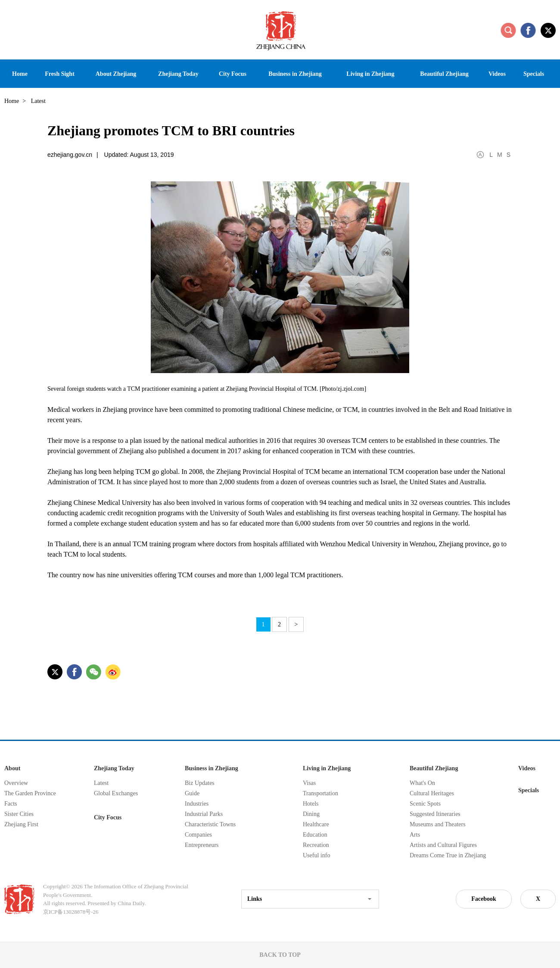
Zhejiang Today (114, 768)
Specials (529, 790)
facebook (528, 30)
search (508, 30)
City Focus (108, 817)
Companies (198, 835)
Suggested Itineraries (435, 814)
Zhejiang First (21, 824)
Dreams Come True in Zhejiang (448, 855)
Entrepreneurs (202, 845)
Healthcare (316, 824)
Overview (16, 783)
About (12, 768)
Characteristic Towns (210, 824)
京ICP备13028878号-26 (71, 912)
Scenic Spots (425, 804)
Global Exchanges (116, 793)
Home (12, 101)
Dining (311, 814)
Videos (527, 768)
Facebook (484, 899)
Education (315, 835)
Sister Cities (19, 814)
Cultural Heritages (432, 793)
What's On (422, 783)
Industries (197, 804)
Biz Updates (200, 783)
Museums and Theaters (438, 824)
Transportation (320, 793)
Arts (415, 835)
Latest (101, 783)
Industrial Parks (204, 814)
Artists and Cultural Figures (443, 845)
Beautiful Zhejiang (434, 768)
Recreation (316, 845)
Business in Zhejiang (212, 768)
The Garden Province (30, 793)
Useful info (316, 855)
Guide (192, 793)
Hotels (311, 804)
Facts (11, 804)
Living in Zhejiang (327, 768)
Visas (309, 783)
